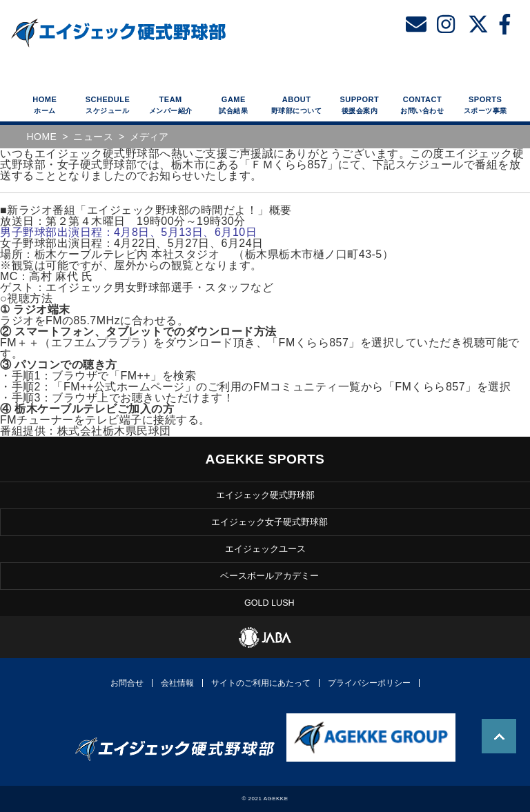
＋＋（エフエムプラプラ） (77, 343)
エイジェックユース (265, 549)
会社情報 (177, 683)
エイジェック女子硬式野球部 (269, 522)
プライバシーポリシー (369, 683)
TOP (499, 736)
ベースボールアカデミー (269, 576)
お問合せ (127, 683)
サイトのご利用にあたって (261, 683)
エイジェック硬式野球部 (265, 495)
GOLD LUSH (269, 603)
